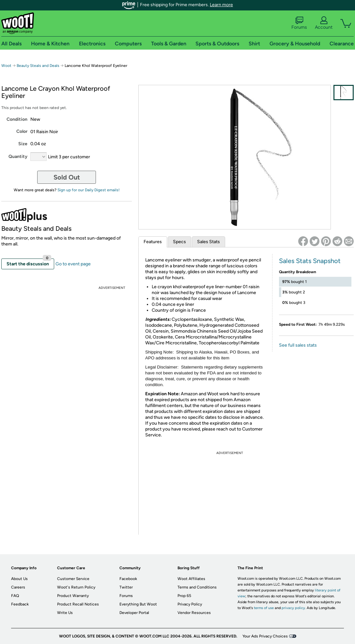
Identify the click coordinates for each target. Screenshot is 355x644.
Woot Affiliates (191, 579)
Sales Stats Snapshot (310, 261)
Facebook (128, 579)
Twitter (126, 587)
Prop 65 (184, 596)
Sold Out (67, 177)
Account (324, 23)
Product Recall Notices (78, 604)
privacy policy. (294, 608)
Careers (18, 587)
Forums (299, 23)
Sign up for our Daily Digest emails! (89, 190)
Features (153, 242)
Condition (17, 119)
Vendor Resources (194, 613)
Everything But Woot (138, 604)
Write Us (65, 613)
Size (23, 144)
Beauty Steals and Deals (39, 66)
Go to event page (73, 264)
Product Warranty (73, 596)
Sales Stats (208, 242)
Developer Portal (134, 613)
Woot (6, 66)
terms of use (264, 608)
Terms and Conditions (197, 587)
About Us (19, 579)
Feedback (20, 604)
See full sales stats (298, 345)
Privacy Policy (190, 604)
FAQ (15, 596)
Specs (179, 242)
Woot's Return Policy (76, 587)
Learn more (221, 5)
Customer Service (73, 579)
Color (22, 131)
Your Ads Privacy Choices (265, 636)
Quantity (18, 157)
